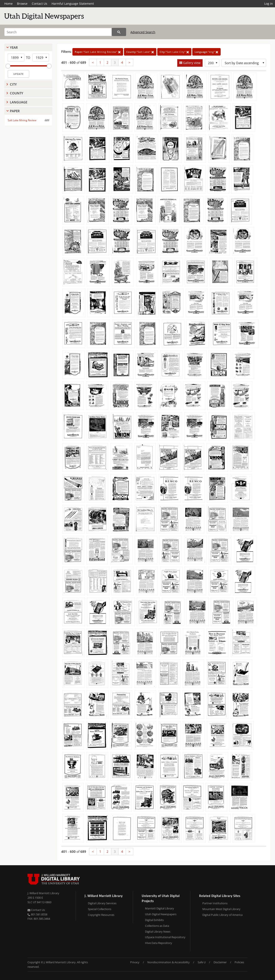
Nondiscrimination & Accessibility (169, 962)
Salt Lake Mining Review (22, 120)
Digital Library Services (102, 903)
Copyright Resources (101, 915)
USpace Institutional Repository (165, 937)
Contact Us (40, 4)
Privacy (135, 962)
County (17, 93)
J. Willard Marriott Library (43, 893)
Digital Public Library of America (222, 915)
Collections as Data (157, 926)
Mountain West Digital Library (221, 909)
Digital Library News (158, 932)
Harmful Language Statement (73, 4)
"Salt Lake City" (174, 52)
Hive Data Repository (159, 943)
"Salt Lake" (140, 52)
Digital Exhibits (154, 920)
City (13, 84)
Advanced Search (143, 32)
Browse (22, 4)
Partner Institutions (215, 903)
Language (19, 102)
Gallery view (191, 63)
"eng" (206, 52)
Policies (239, 962)
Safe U (202, 962)
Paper (15, 111)
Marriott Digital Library (160, 908)
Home (8, 4)
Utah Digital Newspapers (161, 914)
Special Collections (100, 909)
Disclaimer (220, 962)
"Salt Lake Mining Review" (98, 52)
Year (14, 47)
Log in (269, 4)
